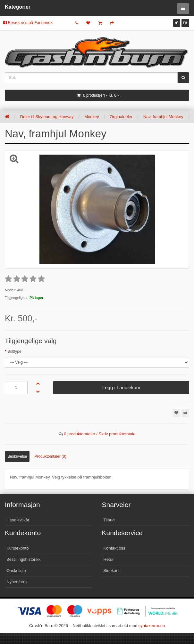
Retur (109, 559)
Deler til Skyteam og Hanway (47, 117)
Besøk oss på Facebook (28, 23)
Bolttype (14, 351)
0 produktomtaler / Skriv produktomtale (100, 434)
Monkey (92, 117)
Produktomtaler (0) (50, 456)
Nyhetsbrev (17, 582)
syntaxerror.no (152, 626)
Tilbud (109, 520)
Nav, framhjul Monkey (163, 117)
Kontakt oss (114, 548)
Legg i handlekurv (121, 387)
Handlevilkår (18, 520)
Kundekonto (17, 548)
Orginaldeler (121, 117)
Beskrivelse (17, 456)
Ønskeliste (16, 571)
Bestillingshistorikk (23, 559)
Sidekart (111, 571)
